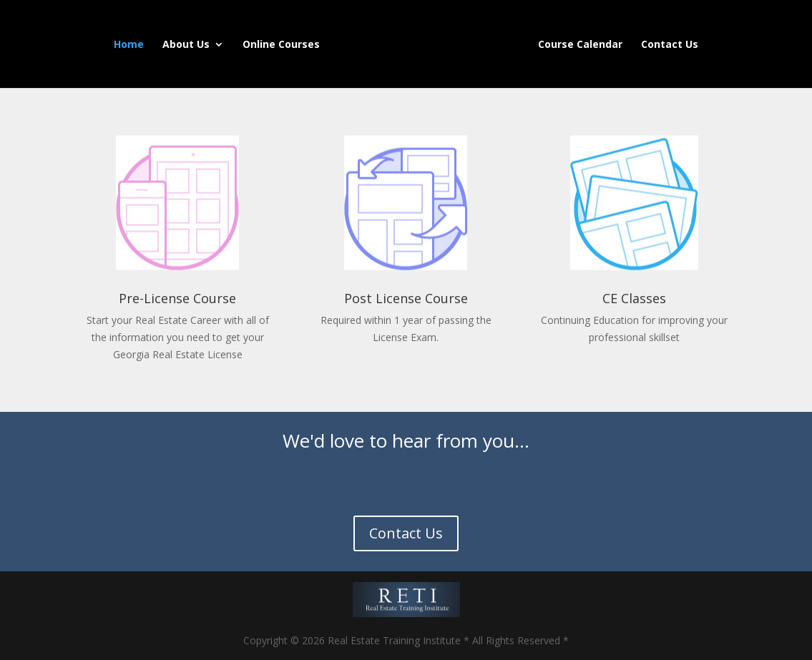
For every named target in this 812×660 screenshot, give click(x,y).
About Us (186, 45)
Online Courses (281, 45)
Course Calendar (580, 45)
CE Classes (634, 298)
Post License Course (406, 298)
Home (129, 45)
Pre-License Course (177, 298)
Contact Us (670, 45)
